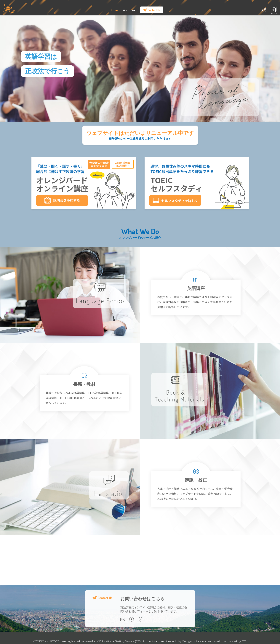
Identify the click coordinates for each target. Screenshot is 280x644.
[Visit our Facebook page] (134, 621)
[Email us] (125, 621)
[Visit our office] (142, 621)
